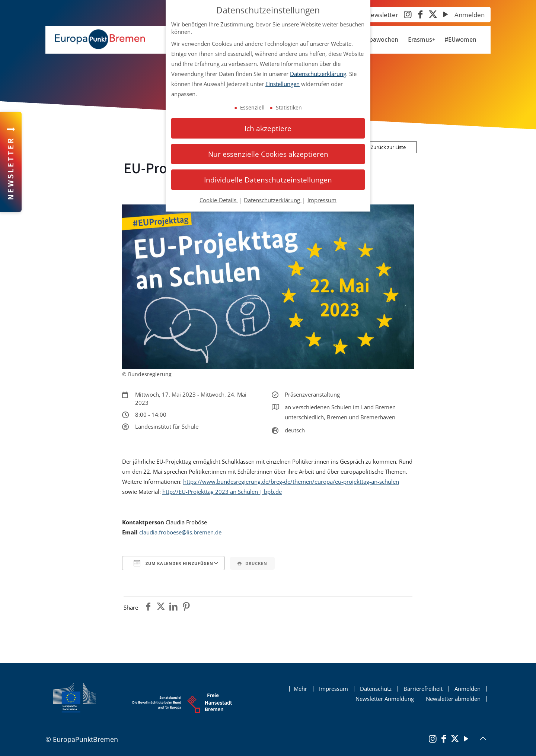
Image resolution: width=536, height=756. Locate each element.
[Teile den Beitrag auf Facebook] (148, 607)
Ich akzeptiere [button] (268, 128)
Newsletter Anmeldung (385, 699)
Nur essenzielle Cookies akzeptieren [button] (268, 154)
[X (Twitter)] (433, 15)
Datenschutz (376, 689)
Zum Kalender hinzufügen (173, 563)
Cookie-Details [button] (219, 200)
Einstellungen (283, 84)
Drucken (252, 563)
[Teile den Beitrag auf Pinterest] (186, 607)
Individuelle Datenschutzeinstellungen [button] (268, 180)
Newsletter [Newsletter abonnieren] (382, 15)
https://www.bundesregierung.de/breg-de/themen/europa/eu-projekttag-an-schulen (291, 482)
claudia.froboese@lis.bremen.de (180, 532)
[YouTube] (446, 15)
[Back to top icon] (483, 738)
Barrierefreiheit (423, 689)
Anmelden (470, 15)
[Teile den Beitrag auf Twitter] (161, 607)
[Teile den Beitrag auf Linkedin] (173, 607)
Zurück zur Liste (385, 147)
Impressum (334, 689)
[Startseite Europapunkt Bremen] (100, 39)
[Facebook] (420, 15)
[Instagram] (408, 15)
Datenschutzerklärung (318, 74)
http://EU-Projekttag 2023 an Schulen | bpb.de (222, 492)
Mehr (300, 689)
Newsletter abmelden (453, 699)
